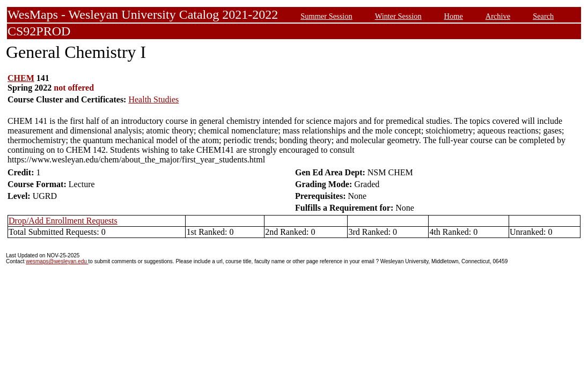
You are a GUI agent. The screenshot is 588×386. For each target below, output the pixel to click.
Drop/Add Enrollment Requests (63, 221)
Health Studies (153, 99)
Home (454, 16)
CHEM (21, 78)
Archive (498, 16)
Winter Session (398, 16)
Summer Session (326, 16)
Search (543, 16)
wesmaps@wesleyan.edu (57, 261)
